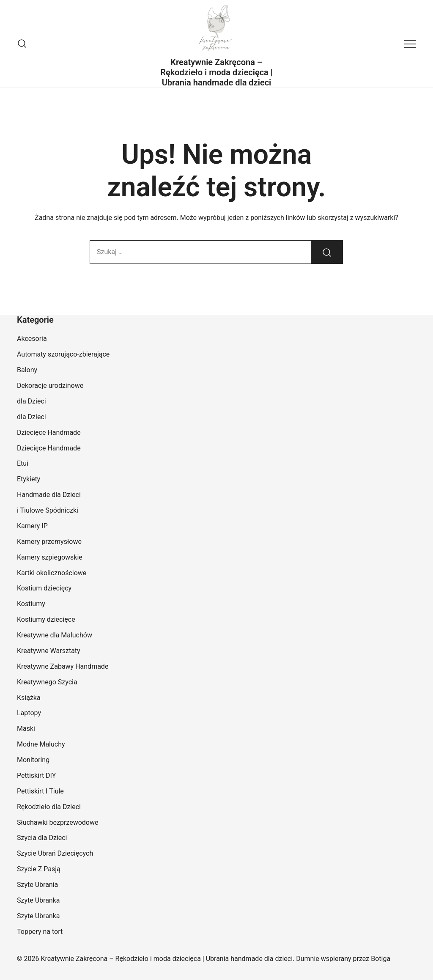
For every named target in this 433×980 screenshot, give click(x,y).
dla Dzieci (32, 401)
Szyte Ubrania (37, 885)
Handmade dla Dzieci (49, 495)
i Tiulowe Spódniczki (48, 510)
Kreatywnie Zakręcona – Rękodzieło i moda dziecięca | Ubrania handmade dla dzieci (216, 72)
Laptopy (29, 713)
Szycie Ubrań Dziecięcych (55, 853)
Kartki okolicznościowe (52, 573)
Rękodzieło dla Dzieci (49, 807)
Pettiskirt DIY (36, 775)
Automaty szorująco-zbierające (63, 354)
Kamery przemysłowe (49, 542)
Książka (29, 698)
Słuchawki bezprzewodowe (58, 822)
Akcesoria (32, 339)
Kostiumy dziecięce (46, 619)
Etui (23, 463)
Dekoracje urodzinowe (50, 386)
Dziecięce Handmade (49, 432)
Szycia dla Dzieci (42, 838)
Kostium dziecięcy (44, 588)
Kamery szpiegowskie (50, 557)
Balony (27, 370)
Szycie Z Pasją (39, 869)
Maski (26, 729)
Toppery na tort (40, 932)
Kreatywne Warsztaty (49, 651)
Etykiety (29, 479)
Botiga (381, 959)
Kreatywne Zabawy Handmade (63, 666)
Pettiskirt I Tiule (40, 791)
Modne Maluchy (41, 744)
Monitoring (33, 760)
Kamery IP (32, 526)
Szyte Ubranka (38, 900)
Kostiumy (31, 604)
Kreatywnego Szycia (47, 682)
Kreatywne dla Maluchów (55, 635)
